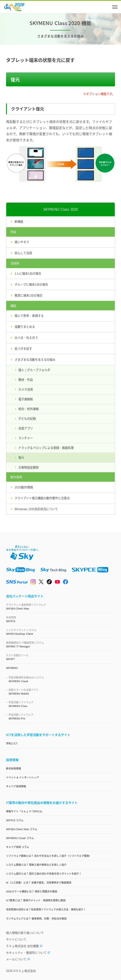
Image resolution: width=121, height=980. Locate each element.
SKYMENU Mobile (62, 692)
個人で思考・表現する (29, 316)
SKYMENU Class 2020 (60, 209)
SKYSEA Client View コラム (22, 829)
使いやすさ (22, 242)
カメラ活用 (26, 389)
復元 (21, 457)
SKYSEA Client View (60, 607)
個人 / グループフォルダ (34, 370)
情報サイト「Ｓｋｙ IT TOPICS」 (25, 811)
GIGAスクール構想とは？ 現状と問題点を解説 (32, 891)
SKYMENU (12, 668)
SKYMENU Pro (62, 717)
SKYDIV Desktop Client (60, 632)
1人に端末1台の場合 (28, 273)
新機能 (19, 221)
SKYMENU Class (62, 704)
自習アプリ (26, 428)
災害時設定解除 (28, 467)
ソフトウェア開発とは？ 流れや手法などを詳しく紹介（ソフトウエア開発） (49, 856)
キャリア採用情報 (16, 786)
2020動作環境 (24, 487)
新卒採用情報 (14, 768)
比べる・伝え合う (26, 338)
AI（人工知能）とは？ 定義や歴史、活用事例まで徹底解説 (39, 883)
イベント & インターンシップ (22, 777)
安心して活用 (23, 253)
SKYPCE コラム (15, 820)
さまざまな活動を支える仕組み (35, 360)
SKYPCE (60, 619)
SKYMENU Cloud (62, 679)
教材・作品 (26, 380)
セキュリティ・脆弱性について (28, 952)
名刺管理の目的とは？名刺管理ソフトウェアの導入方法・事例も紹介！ (46, 909)
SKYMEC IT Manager (60, 645)
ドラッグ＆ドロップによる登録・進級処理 (46, 448)
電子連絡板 (26, 399)
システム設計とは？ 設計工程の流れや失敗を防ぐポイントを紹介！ (44, 874)
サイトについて (16, 939)
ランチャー (26, 438)
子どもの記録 (27, 418)
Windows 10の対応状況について (36, 509)
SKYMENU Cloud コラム (20, 838)
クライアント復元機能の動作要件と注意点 (42, 498)
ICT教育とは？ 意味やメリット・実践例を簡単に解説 (36, 900)
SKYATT (60, 657)
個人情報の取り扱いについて (25, 933)
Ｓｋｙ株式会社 (26, 971)
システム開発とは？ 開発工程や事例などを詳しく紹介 (36, 865)
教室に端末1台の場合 (28, 295)
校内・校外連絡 (28, 409)
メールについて (18, 959)
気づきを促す (23, 349)
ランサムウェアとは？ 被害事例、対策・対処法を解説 (36, 919)
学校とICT (12, 743)
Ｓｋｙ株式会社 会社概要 (24, 946)
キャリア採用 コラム (18, 847)
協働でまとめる (25, 327)
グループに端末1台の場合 (31, 284)
